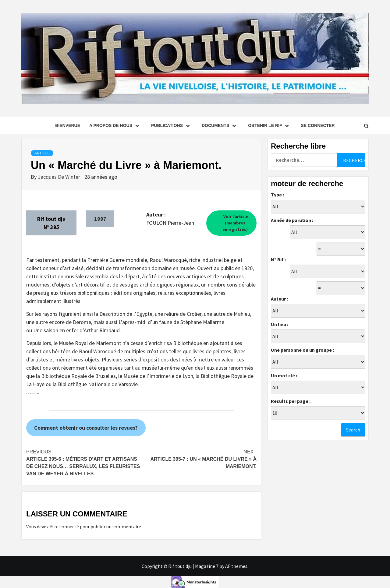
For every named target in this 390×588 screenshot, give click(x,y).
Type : (277, 195)
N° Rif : (278, 259)
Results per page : (291, 401)
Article (42, 153)
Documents (220, 125)
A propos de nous (116, 125)
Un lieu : (280, 324)
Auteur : (279, 299)
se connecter (318, 125)
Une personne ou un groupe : (302, 350)
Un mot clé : (284, 375)
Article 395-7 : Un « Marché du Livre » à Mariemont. (199, 459)
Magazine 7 (207, 566)
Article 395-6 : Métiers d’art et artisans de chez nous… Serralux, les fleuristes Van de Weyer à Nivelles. (84, 462)
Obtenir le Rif (270, 125)
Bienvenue (68, 125)
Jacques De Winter (60, 177)
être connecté (64, 526)
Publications (172, 125)
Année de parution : (292, 220)
